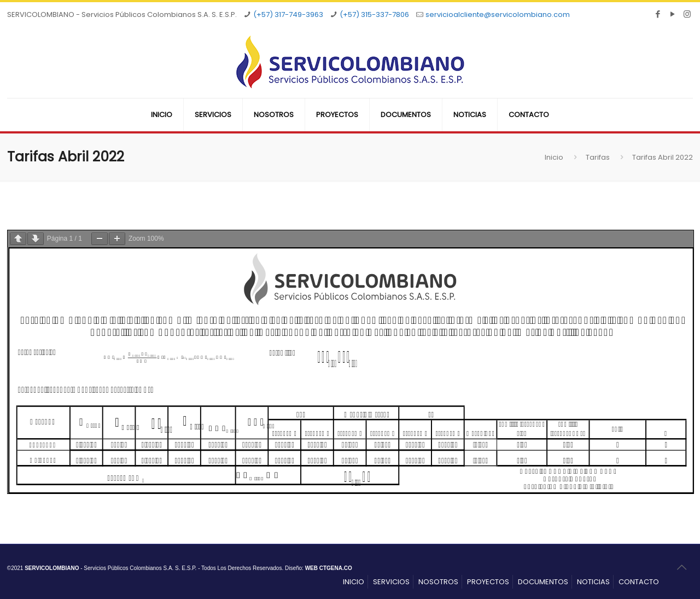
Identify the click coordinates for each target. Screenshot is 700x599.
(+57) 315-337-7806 (374, 14)
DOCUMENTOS (543, 582)
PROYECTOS (488, 582)
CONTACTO (639, 582)
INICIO (354, 582)
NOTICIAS (593, 582)
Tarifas (598, 157)
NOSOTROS (438, 582)
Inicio (554, 157)
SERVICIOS (391, 582)
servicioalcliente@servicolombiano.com (498, 14)
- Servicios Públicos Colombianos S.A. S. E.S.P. (110, 568)
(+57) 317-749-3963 (288, 14)
